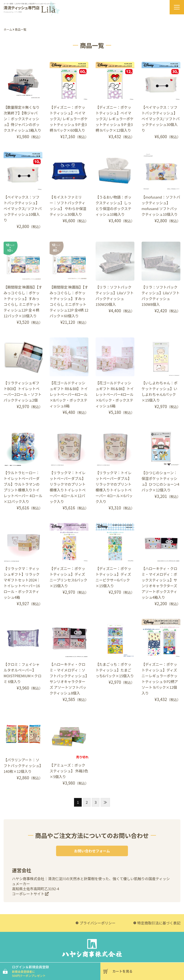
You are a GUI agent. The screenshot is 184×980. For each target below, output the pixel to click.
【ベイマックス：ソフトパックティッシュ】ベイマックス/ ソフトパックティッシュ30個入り (161, 119)
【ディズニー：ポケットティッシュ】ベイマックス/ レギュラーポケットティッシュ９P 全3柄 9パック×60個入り (69, 119)
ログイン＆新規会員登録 (56, 971)
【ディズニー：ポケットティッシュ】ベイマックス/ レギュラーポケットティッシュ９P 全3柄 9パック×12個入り (115, 119)
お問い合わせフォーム (92, 851)
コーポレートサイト (30, 894)
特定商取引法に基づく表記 (159, 923)
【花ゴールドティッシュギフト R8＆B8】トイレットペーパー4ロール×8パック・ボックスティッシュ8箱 (69, 394)
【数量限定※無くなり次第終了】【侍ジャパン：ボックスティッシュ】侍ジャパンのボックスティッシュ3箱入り (22, 119)
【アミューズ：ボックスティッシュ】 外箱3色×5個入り (69, 771)
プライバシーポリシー (98, 923)
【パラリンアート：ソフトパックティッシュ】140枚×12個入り (22, 766)
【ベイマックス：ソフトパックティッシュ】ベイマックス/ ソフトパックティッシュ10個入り (23, 208)
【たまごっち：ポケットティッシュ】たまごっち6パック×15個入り (115, 670)
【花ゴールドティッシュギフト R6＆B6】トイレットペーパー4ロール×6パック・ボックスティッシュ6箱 (115, 394)
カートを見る (122, 971)
